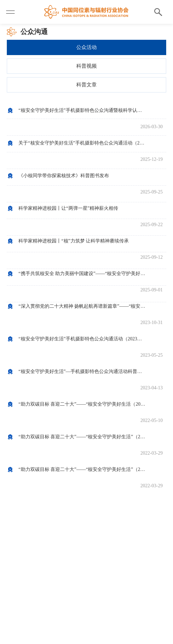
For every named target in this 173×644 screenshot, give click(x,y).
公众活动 (86, 47)
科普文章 (86, 85)
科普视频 (86, 66)
